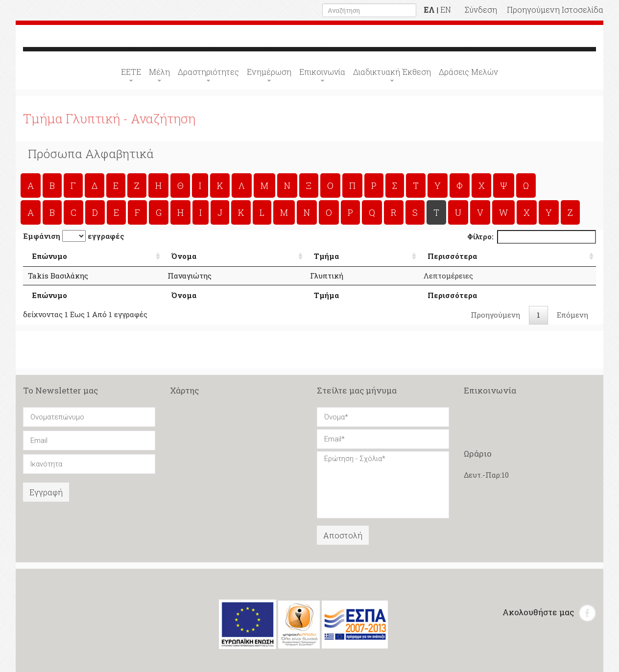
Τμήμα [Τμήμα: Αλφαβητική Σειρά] (348, 255)
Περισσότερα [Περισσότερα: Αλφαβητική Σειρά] (465, 255)
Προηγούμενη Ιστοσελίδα (555, 10)
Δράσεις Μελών (468, 72)
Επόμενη (572, 315)
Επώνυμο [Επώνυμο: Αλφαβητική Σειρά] (49, 255)
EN (446, 10)
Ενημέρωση (269, 72)
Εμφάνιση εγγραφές (74, 236)
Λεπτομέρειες (462, 276)
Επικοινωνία (322, 72)
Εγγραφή (46, 492)
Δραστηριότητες (208, 72)
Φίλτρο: (532, 237)
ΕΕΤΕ (131, 72)
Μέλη (159, 72)
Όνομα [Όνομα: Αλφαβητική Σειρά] (216, 255)
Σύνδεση (481, 10)
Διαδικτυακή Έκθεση (392, 72)
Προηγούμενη (495, 315)
